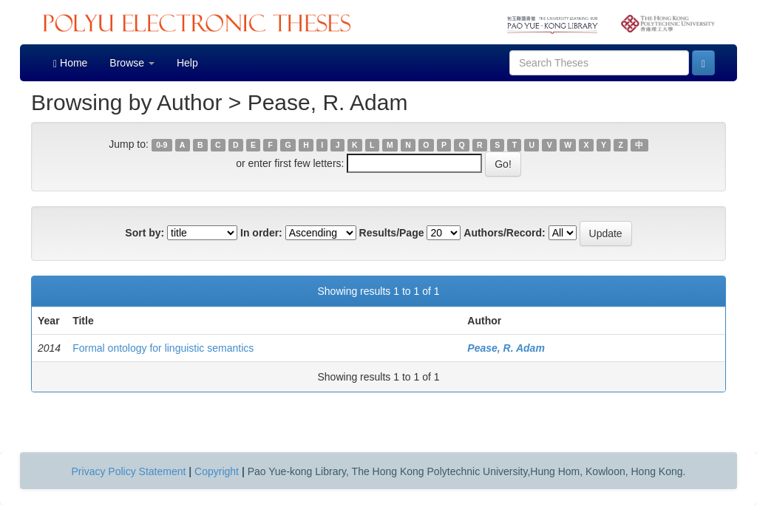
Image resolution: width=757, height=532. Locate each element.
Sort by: (145, 233)
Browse (132, 63)
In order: (261, 233)
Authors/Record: (504, 233)
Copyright (217, 471)
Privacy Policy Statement (129, 471)
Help (187, 63)
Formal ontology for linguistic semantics (163, 348)
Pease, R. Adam (506, 348)
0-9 (162, 145)
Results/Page (392, 233)
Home (70, 63)
